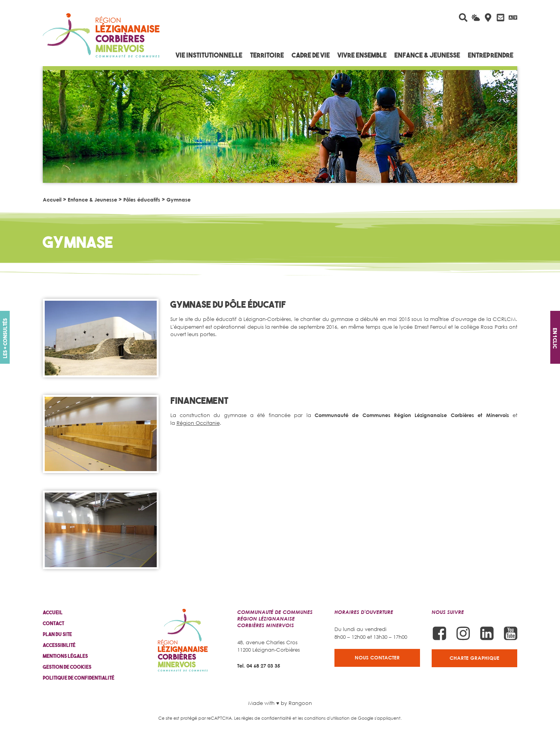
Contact (53, 623)
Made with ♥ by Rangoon (280, 703)
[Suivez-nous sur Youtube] (511, 633)
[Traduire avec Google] (513, 18)
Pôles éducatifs (142, 200)
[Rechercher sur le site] (463, 18)
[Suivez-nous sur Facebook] (439, 633)
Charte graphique (474, 658)
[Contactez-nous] (500, 18)
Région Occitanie (198, 423)
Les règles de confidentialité (263, 718)
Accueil (52, 200)
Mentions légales (65, 656)
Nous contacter (377, 657)
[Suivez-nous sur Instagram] (463, 633)
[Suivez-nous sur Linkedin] (487, 633)
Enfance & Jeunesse (92, 200)
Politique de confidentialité (79, 678)
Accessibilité (59, 645)
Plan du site (57, 634)
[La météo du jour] (476, 18)
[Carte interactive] (488, 18)
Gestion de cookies (67, 667)
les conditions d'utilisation (324, 718)
